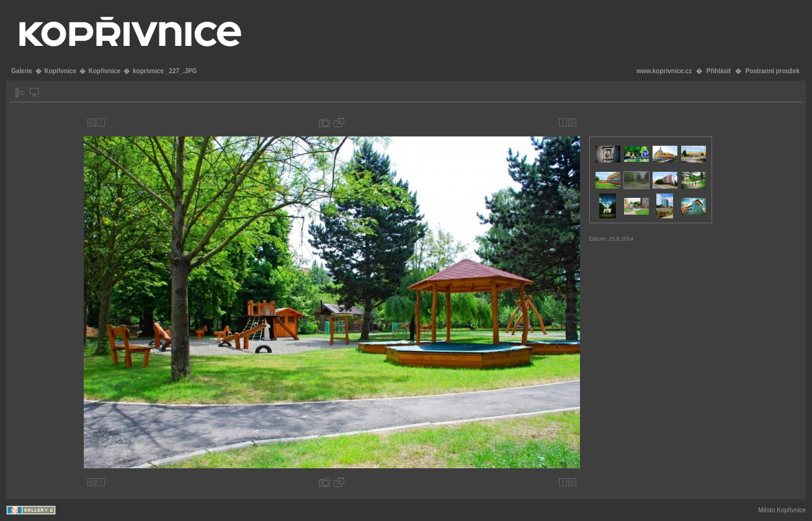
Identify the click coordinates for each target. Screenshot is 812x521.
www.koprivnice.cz (664, 71)
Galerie (22, 71)
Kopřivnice (60, 71)
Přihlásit (719, 71)
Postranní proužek (773, 71)
